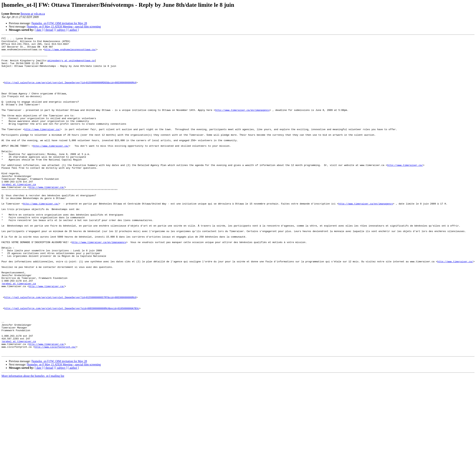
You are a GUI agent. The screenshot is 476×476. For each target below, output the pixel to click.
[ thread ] (49, 30)
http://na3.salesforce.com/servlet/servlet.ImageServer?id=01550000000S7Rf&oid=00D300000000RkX (70, 350)
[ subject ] (61, 30)
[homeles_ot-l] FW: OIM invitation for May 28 (59, 23)
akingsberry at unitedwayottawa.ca (71, 65)
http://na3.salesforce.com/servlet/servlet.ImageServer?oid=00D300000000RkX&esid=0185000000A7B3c (72, 363)
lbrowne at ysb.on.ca (33, 14)
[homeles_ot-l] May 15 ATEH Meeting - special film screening (64, 27)
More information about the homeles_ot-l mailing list (33, 439)
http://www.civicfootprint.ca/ (55, 409)
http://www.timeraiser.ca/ (42, 148)
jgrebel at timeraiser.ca (19, 214)
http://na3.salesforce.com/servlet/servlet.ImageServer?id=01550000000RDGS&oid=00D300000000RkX (70, 92)
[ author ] (73, 30)
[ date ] (39, 30)
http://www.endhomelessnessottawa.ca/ (70, 52)
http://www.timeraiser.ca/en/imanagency (242, 125)
